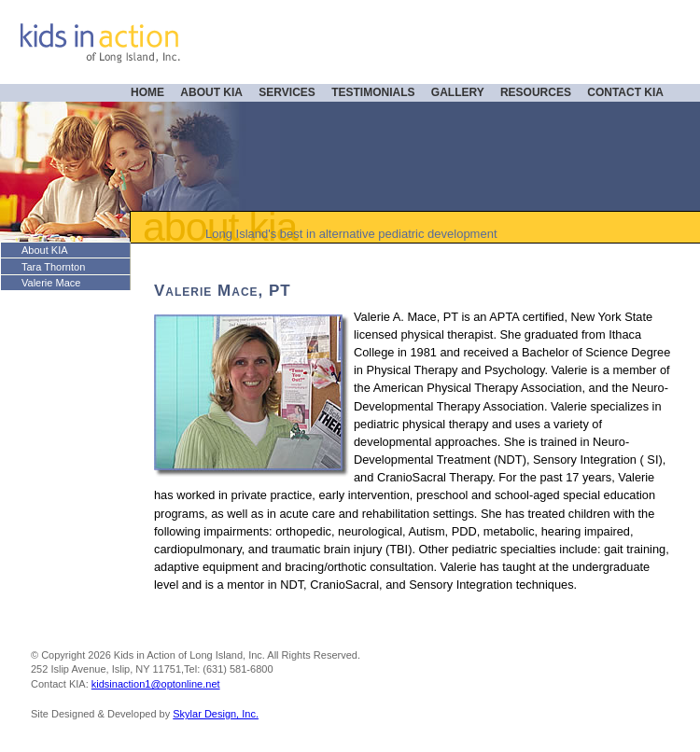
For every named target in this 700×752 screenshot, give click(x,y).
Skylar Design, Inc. (216, 714)
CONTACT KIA (625, 92)
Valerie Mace (51, 283)
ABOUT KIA (211, 92)
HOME (147, 92)
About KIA (45, 250)
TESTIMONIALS (373, 92)
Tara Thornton (53, 267)
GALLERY (458, 92)
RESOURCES (536, 92)
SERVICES (287, 92)
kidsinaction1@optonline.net (156, 684)
